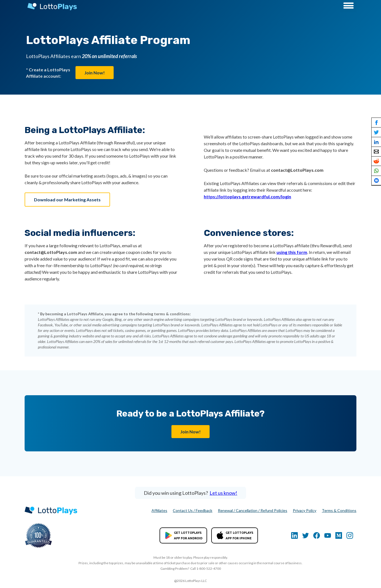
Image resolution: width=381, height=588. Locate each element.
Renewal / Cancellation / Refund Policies (253, 510)
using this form (292, 252)
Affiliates (159, 510)
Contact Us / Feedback (193, 510)
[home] (51, 6)
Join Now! (95, 73)
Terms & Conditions (339, 510)
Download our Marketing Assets (67, 200)
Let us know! (223, 493)
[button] (348, 6)
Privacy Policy (305, 510)
